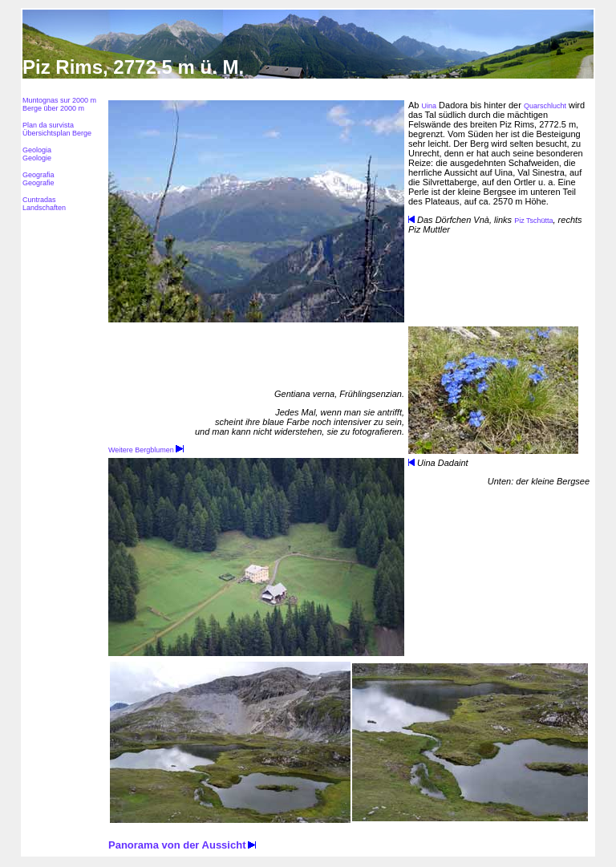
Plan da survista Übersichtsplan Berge (57, 129)
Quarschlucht (545, 106)
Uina (430, 106)
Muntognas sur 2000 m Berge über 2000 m (59, 104)
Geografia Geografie (38, 179)
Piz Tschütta (533, 221)
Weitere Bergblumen (146, 450)
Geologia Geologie (37, 154)
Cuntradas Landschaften (44, 204)
